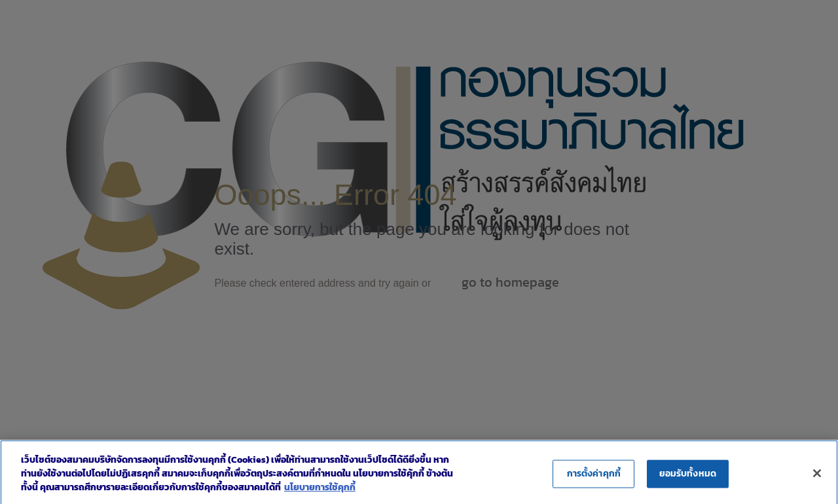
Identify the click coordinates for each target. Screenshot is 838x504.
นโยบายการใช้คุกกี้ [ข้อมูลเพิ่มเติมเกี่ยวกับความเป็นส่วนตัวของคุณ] (320, 492)
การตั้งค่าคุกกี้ (594, 478)
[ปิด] (817, 478)
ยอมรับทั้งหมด (688, 478)
